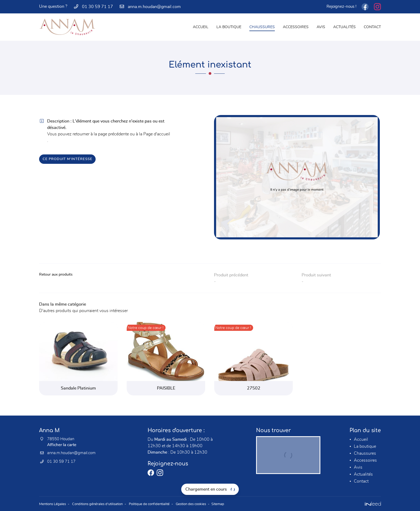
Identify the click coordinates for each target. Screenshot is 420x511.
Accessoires (296, 27)
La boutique (229, 27)
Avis (321, 27)
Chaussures (262, 27)
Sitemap (232, 504)
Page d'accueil (157, 134)
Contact (372, 27)
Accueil (201, 27)
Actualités (344, 27)
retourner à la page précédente (101, 134)
